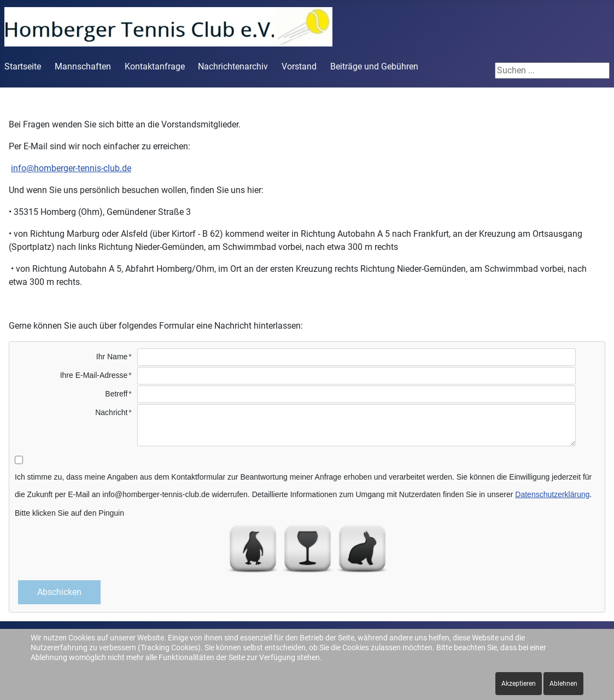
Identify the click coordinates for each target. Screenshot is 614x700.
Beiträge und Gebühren (374, 66)
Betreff (116, 394)
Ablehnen (563, 684)
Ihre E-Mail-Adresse (94, 375)
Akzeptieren (519, 684)
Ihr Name (112, 357)
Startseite (23, 66)
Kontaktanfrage (155, 66)
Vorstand (299, 66)
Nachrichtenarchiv (233, 66)
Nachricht (111, 412)
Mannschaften (83, 66)
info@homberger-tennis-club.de (71, 168)
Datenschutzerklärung (552, 494)
